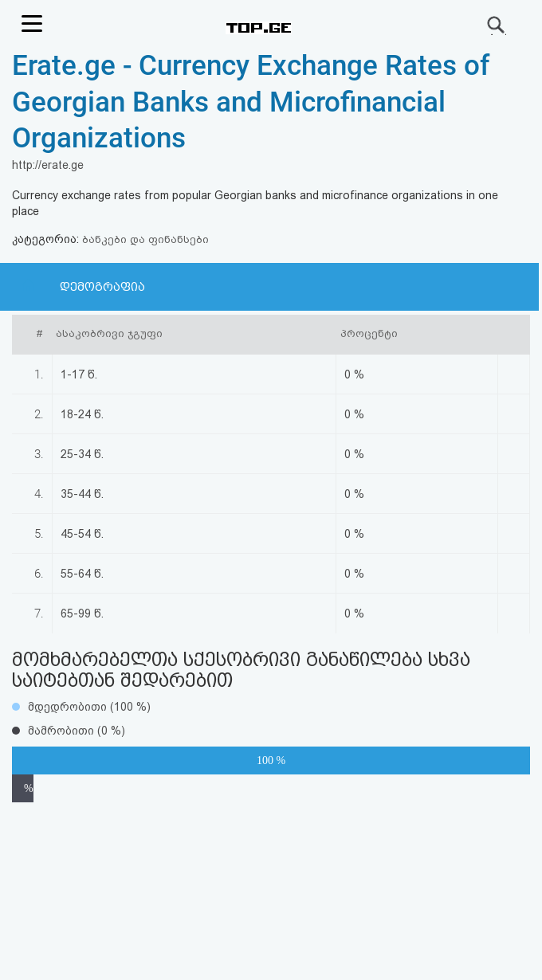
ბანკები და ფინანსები (145, 239)
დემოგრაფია (102, 287)
